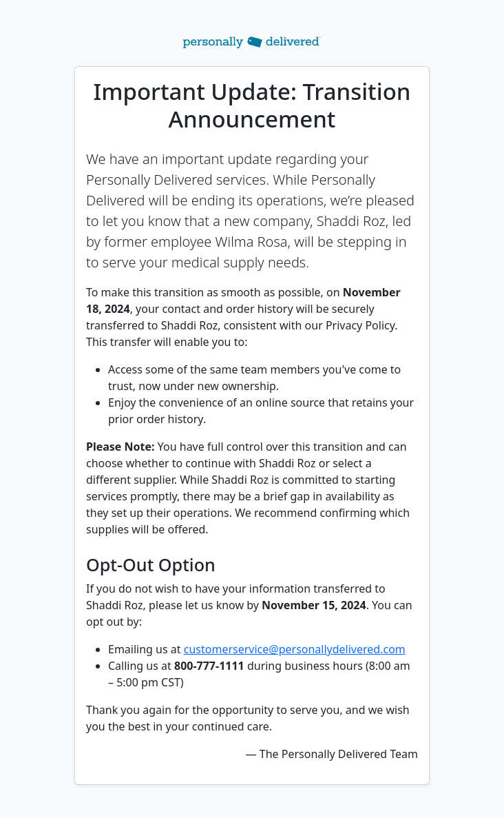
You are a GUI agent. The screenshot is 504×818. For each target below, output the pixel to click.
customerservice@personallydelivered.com (295, 649)
